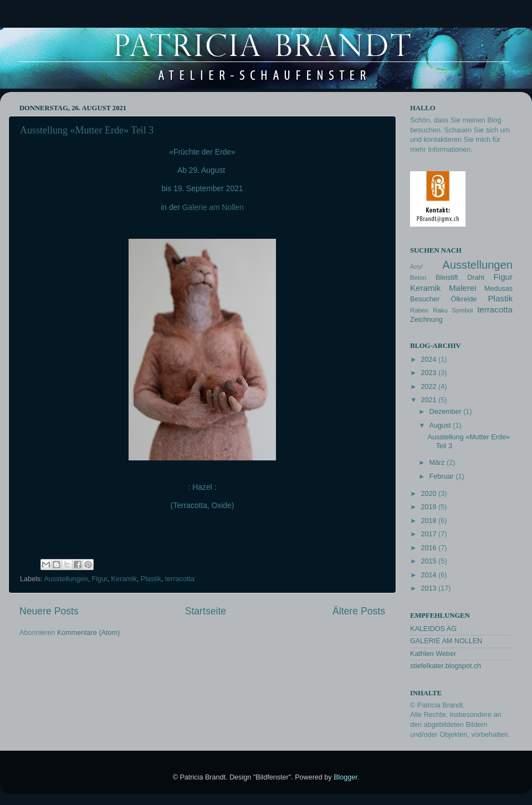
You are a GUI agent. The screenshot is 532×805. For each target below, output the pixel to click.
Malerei (463, 288)
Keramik (124, 579)
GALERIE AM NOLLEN (446, 641)
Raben (419, 310)
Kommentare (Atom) (88, 633)
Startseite (206, 611)
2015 (429, 561)
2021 (429, 400)
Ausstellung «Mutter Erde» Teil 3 (87, 130)
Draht (476, 278)
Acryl (416, 267)
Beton (418, 278)
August (441, 425)
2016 (429, 548)
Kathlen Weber (433, 654)
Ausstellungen (66, 579)
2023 (429, 373)
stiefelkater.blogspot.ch (446, 666)
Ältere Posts (359, 611)
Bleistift (447, 278)
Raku (440, 310)
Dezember (447, 412)
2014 (429, 575)
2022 (429, 387)
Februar (443, 476)
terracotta (180, 579)
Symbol (463, 310)
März (438, 463)
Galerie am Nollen (213, 207)
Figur (100, 579)
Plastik (151, 579)
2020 (429, 494)
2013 (429, 588)
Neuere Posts (49, 611)
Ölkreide (464, 299)
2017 (429, 534)
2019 (429, 507)
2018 (429, 521)
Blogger (346, 777)
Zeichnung (426, 320)
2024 (429, 360)
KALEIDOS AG (433, 629)
